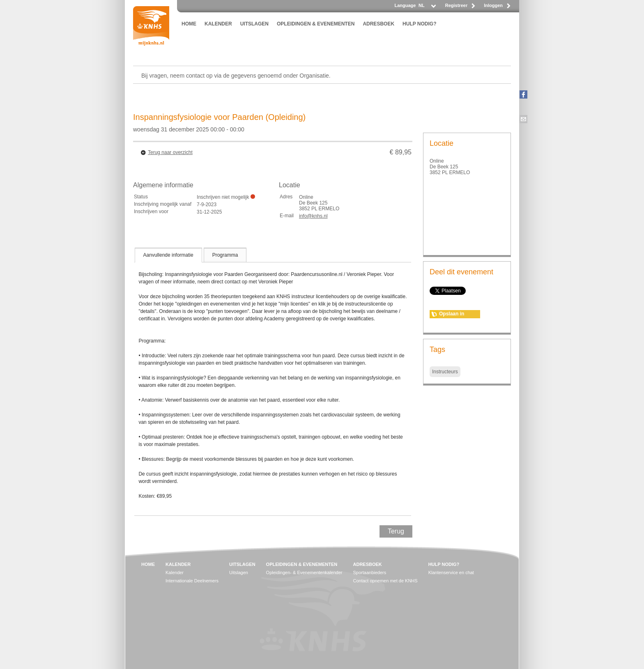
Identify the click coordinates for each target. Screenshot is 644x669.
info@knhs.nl (313, 216)
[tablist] (273, 382)
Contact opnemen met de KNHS (385, 581)
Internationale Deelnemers (192, 581)
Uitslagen (239, 572)
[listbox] (427, 8)
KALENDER (218, 24)
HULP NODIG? (419, 24)
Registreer (456, 5)
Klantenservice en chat (451, 572)
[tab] (168, 255)
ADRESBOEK (378, 24)
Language (405, 5)
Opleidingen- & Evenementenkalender (304, 572)
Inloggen (493, 5)
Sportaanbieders (370, 572)
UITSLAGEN (254, 24)
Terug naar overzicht (170, 152)
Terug (396, 531)
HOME (189, 24)
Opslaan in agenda (452, 315)
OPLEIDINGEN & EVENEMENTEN (316, 24)
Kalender (175, 572)
